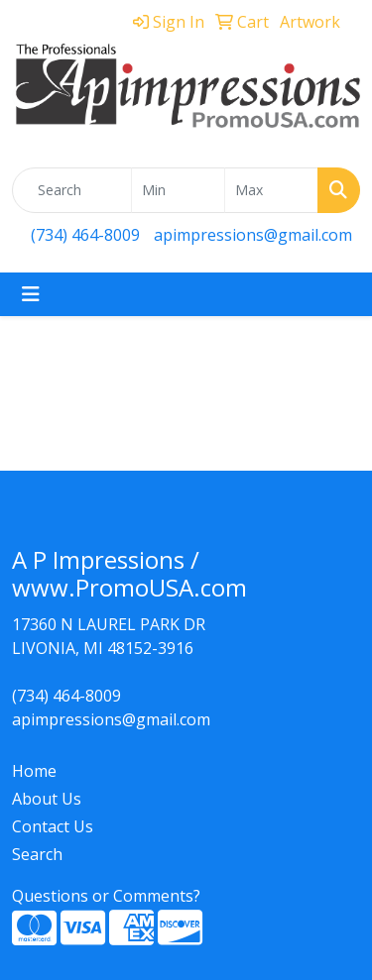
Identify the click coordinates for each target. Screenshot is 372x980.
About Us (47, 799)
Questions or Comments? (106, 896)
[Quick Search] (72, 190)
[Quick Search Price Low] (178, 190)
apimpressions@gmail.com (253, 235)
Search (37, 854)
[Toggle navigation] (31, 294)
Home (34, 771)
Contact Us (53, 826)
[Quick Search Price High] (271, 190)
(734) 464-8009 (85, 235)
